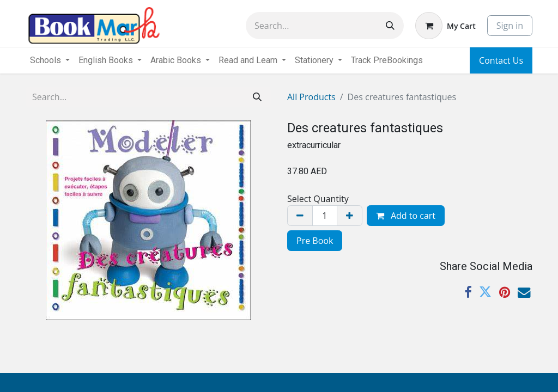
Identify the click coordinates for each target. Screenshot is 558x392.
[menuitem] (387, 60)
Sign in (510, 26)
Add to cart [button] (406, 216)
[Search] (390, 26)
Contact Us (501, 60)
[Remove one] (300, 216)
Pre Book (315, 241)
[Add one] (350, 216)
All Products (311, 97)
